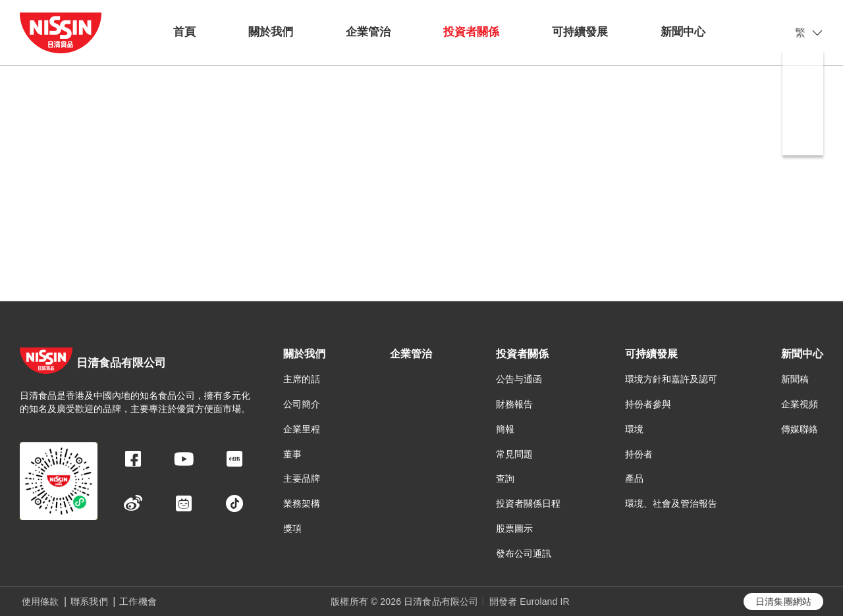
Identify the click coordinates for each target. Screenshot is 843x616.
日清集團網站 (783, 602)
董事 (292, 454)
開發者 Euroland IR (530, 602)
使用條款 (41, 602)
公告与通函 (519, 379)
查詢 (505, 478)
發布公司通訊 (524, 553)
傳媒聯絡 (800, 429)
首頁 (184, 32)
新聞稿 (795, 379)
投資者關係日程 (528, 503)
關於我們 (271, 32)
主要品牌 (302, 478)
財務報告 (514, 404)
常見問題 (514, 454)
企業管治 (368, 32)
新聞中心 (683, 32)
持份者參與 (648, 404)
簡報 (505, 429)
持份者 (639, 454)
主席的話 (302, 379)
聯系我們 (89, 602)
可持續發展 (580, 32)
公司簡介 (302, 404)
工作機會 (138, 602)
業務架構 (302, 503)
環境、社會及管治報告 (671, 503)
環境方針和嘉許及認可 (671, 379)
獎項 (292, 528)
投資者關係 (471, 32)
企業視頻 (800, 404)
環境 (634, 429)
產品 (634, 478)
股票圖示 (514, 528)
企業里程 (302, 429)
